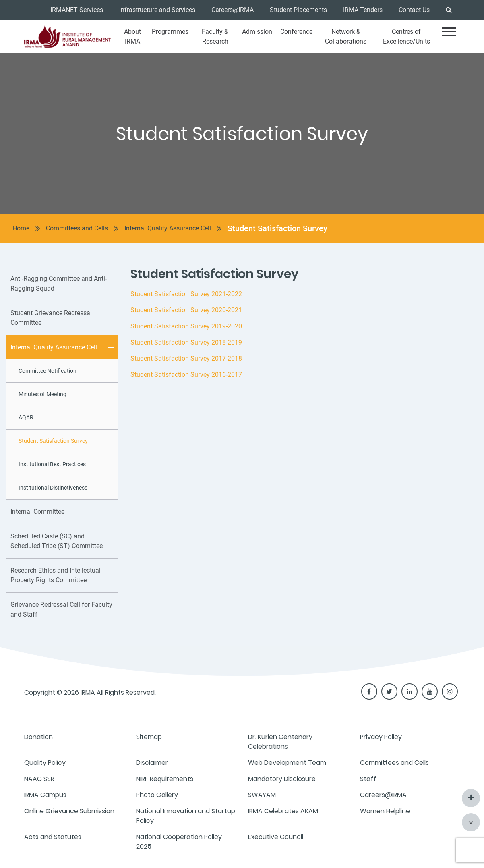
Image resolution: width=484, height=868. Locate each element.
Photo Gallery (157, 795)
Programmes (170, 32)
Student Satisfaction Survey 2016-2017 (186, 375)
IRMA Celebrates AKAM (283, 811)
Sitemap (149, 737)
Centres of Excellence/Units (406, 36)
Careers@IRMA (233, 10)
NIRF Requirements (165, 779)
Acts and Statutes (53, 837)
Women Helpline (385, 811)
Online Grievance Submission (69, 811)
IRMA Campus (45, 795)
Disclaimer (152, 763)
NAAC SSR (39, 779)
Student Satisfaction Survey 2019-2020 (186, 326)
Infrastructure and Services (157, 10)
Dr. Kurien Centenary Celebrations (280, 742)
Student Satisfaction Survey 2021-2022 (186, 294)
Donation (38, 737)
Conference (296, 32)
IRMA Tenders (363, 10)
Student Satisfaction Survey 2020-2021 (186, 310)
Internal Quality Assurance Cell (168, 228)
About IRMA (132, 36)
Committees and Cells (77, 228)
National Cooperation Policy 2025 (179, 842)
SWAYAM (262, 795)
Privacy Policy (381, 737)
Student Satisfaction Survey (277, 228)
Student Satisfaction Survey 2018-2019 (186, 342)
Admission (257, 32)
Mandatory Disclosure (282, 779)
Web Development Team (287, 763)
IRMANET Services (77, 10)
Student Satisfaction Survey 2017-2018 (186, 358)
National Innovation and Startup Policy (186, 816)
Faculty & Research (215, 36)
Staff (368, 779)
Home (21, 228)
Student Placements (298, 10)
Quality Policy (45, 763)
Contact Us (414, 10)
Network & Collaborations (346, 36)
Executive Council (276, 837)
